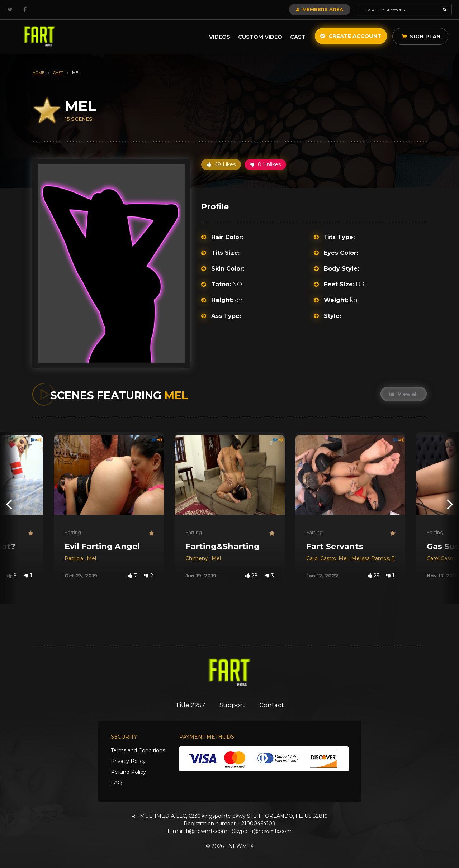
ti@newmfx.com (207, 831)
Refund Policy (128, 772)
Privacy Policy (128, 761)
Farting (73, 532)
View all (404, 394)
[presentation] (9, 504)
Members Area (320, 9)
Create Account (351, 36)
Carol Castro (321, 558)
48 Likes (221, 164)
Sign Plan (421, 36)
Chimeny (197, 558)
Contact (272, 705)
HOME (38, 73)
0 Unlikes (265, 164)
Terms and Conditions (138, 750)
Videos (220, 37)
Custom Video (260, 37)
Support (232, 705)
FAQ (116, 783)
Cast (298, 37)
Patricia (75, 558)
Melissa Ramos (370, 558)
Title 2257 (190, 705)
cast (58, 73)
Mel (91, 558)
